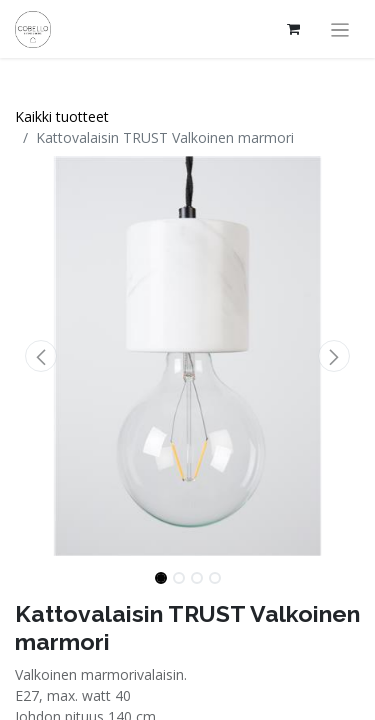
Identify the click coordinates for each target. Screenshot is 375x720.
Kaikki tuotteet (62, 116)
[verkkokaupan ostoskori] (294, 29)
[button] (41, 356)
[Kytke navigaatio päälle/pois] (340, 29)
